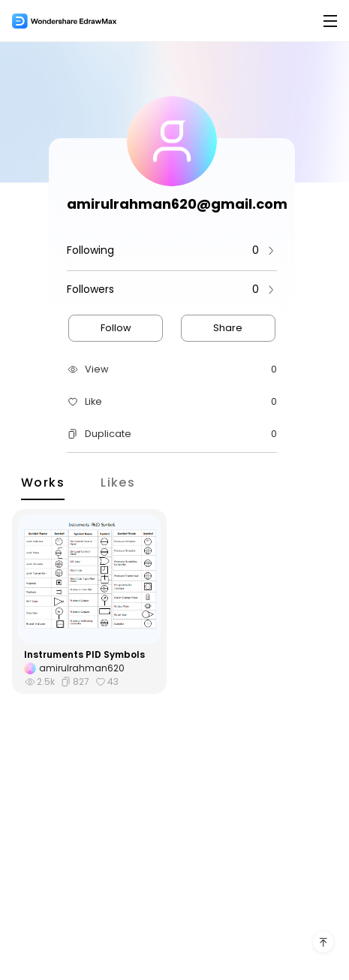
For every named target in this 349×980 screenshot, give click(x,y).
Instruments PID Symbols (84, 655)
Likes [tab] (118, 482)
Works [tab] (43, 482)
